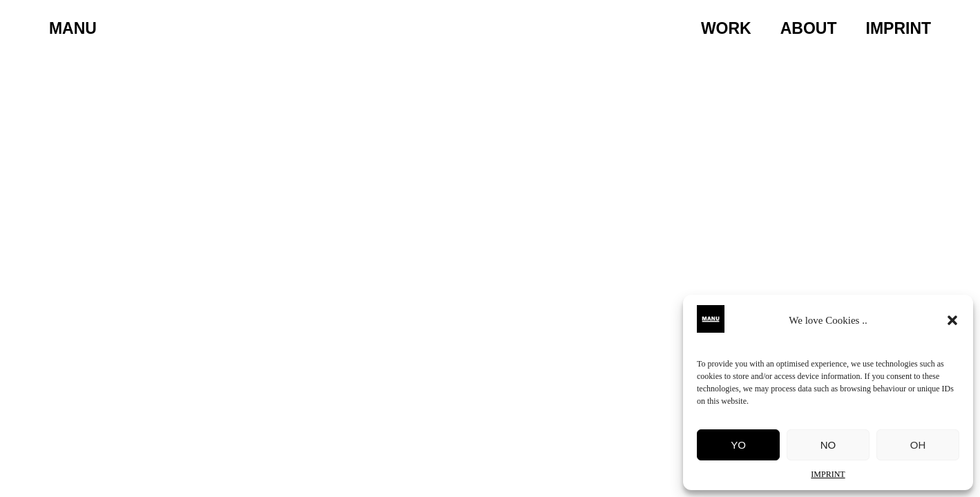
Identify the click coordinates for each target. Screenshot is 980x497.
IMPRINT (828, 474)
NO (828, 445)
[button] (952, 320)
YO (738, 445)
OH (918, 445)
